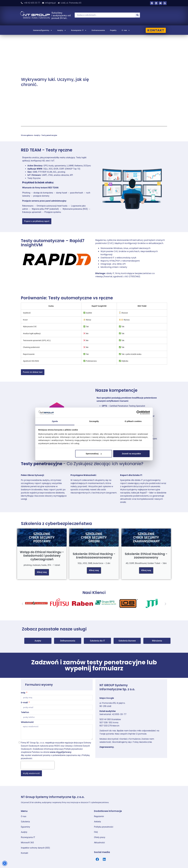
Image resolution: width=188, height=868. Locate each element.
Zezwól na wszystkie (131, 454)
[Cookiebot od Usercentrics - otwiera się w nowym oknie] (138, 413)
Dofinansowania (98, 30)
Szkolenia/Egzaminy (43, 30)
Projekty (113, 30)
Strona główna (27, 135)
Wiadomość (27, 722)
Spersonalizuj (94, 454)
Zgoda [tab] (55, 421)
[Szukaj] (137, 15)
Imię (23, 693)
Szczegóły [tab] (94, 421)
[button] (24, 422)
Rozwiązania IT (79, 30)
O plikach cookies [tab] (133, 421)
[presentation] (38, 765)
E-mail (25, 703)
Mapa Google (107, 698)
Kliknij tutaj (42, 572)
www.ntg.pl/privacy (61, 752)
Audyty (62, 30)
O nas (126, 30)
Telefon (25, 713)
